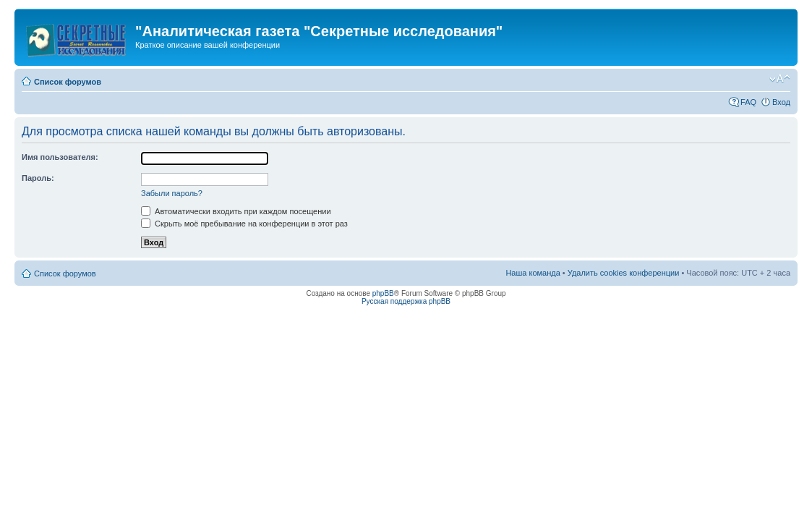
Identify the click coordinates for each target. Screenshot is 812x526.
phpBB (383, 293)
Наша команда (533, 273)
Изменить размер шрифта (780, 79)
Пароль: (38, 178)
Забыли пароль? (172, 193)
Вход (781, 102)
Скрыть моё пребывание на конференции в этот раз (244, 224)
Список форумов (68, 82)
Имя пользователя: (60, 157)
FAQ (748, 102)
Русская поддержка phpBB (406, 301)
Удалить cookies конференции (624, 273)
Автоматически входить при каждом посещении (236, 211)
